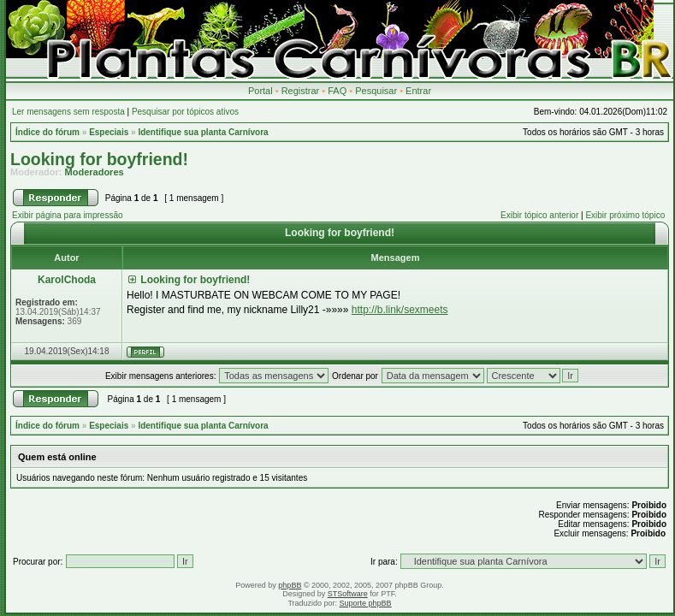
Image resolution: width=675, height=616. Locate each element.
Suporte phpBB (366, 603)
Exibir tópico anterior (539, 215)
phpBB (290, 585)
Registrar (301, 91)
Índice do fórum (47, 132)
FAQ (337, 91)
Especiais (109, 132)
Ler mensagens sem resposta (68, 112)
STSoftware (348, 594)
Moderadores (95, 172)
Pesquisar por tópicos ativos (185, 112)
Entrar (418, 91)
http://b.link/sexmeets (400, 310)
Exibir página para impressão (68, 215)
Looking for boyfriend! (99, 159)
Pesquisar (376, 91)
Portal (261, 91)
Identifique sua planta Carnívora (203, 132)
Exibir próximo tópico (625, 215)
